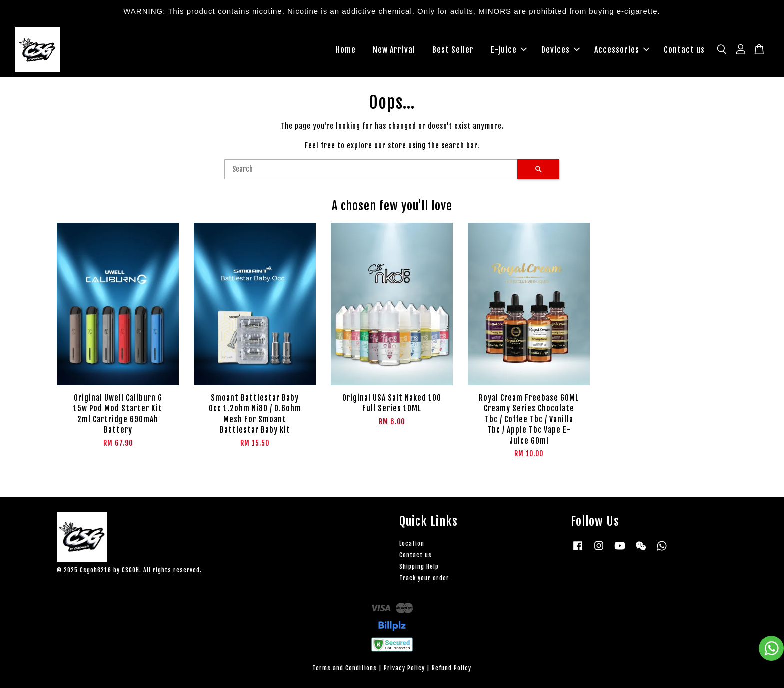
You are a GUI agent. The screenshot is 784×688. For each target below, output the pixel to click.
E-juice (509, 50)
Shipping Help (419, 566)
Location (412, 543)
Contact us (684, 50)
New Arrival (394, 50)
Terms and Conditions (345, 668)
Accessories (622, 50)
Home (346, 50)
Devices (561, 50)
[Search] (371, 169)
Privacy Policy (404, 668)
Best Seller (453, 50)
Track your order (424, 578)
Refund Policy (452, 668)
